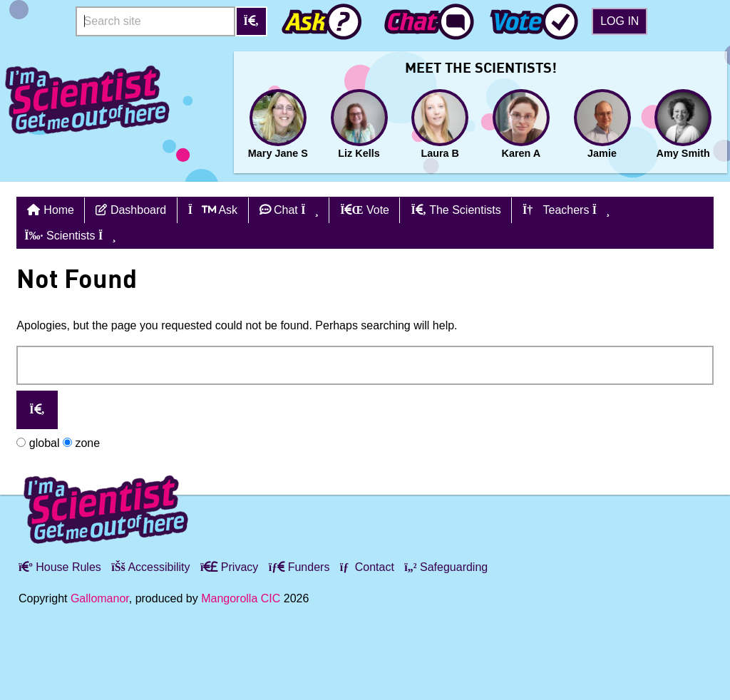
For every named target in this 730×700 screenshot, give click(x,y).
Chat (289, 210)
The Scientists (456, 210)
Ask (213, 210)
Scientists (70, 236)
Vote (365, 210)
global (38, 443)
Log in (620, 21)
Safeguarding (446, 567)
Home (59, 210)
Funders (299, 567)
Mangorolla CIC (241, 598)
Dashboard (131, 210)
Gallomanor (100, 598)
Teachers (566, 210)
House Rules (60, 567)
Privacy (229, 567)
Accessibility (150, 567)
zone (81, 443)
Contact (367, 567)
